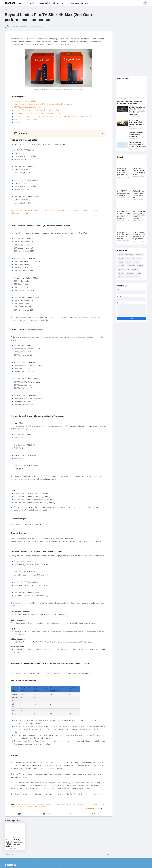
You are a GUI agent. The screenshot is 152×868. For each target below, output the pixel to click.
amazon (24, 804)
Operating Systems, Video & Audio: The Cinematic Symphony (40, 113)
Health (139, 273)
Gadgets (140, 266)
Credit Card (131, 273)
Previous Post (11, 854)
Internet (128, 262)
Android (121, 258)
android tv (31, 804)
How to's (121, 266)
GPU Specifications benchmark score (29, 107)
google (121, 262)
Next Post (108, 854)
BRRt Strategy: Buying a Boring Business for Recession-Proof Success (122, 172)
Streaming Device (31, 806)
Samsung (135, 269)
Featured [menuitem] (30, 3)
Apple (127, 269)
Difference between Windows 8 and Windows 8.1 (136, 135)
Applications (131, 266)
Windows (136, 262)
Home (6, 9)
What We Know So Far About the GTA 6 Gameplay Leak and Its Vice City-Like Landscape (137, 111)
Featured (139, 258)
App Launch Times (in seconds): (27, 119)
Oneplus (136, 277)
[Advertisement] (132, 41)
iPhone (121, 277)
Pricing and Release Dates (25, 101)
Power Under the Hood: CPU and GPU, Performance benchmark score (43, 104)
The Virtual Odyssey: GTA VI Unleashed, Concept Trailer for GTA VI (137, 124)
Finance (128, 277)
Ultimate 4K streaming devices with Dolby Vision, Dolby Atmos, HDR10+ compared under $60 (14, 842)
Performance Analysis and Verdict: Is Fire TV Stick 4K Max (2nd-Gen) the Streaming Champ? (52, 116)
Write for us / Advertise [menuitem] (78, 3)
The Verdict (19, 122)
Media (90, 804)
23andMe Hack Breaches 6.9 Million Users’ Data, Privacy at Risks (139, 171)
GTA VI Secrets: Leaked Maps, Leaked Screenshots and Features (124, 193)
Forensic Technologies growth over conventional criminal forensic (130, 103)
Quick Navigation (18, 97)
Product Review (99, 804)
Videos (121, 255)
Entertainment (66, 804)
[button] (145, 3)
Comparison (40, 804)
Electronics (140, 255)
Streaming (20, 806)
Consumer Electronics (53, 804)
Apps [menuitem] (20, 3)
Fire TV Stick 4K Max (80, 804)
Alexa (12, 9)
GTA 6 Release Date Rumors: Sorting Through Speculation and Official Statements (139, 215)
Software (121, 273)
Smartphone (130, 255)
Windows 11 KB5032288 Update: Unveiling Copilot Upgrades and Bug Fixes (139, 194)
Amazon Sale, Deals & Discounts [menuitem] (51, 3)
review (13, 806)
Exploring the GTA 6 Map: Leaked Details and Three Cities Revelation (124, 235)
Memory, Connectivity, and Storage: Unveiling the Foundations (40, 110)
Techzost (10, 3)
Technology (42, 806)
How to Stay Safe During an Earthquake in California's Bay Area (137, 145)
